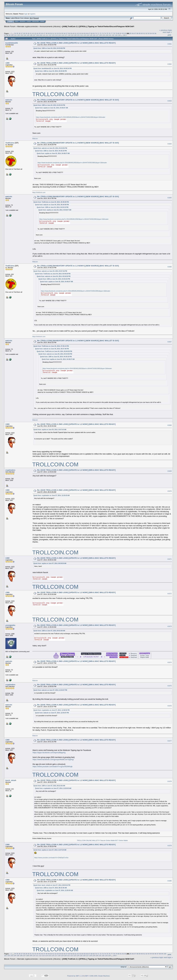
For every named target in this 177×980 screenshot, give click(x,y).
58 (69, 33)
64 (82, 33)
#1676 (170, 706)
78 (114, 33)
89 (140, 33)
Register (36, 21)
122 (82, 35)
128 (100, 35)
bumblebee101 (12, 43)
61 (76, 33)
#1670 (170, 491)
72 (100, 33)
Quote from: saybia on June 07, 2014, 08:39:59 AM (50, 563)
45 (40, 33)
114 (56, 35)
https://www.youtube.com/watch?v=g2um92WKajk (53, 766)
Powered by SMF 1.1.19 (76, 976)
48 (47, 33)
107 (34, 35)
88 (137, 33)
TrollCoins (10, 143)
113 (53, 35)
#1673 (170, 626)
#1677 (170, 741)
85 (131, 33)
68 (91, 33)
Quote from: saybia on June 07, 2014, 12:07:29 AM (50, 850)
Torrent (36, 18)
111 (47, 35)
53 (58, 33)
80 (118, 33)
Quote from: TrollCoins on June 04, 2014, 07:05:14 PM (51, 346)
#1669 (170, 471)
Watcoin (35, 139)
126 (94, 35)
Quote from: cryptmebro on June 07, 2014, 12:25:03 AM (52, 495)
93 (149, 33)
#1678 (170, 781)
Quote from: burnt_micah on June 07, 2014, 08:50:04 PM (52, 885)
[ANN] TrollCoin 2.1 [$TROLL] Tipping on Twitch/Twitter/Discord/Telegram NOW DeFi (98, 26)
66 (87, 33)
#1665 (170, 198)
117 (66, 35)
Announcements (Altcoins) (50, 26)
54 (60, 33)
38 (24, 33)
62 (78, 33)
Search (23, 21)
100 (12, 35)
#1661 (170, 44)
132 (113, 35)
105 (28, 35)
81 (121, 33)
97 (5, 35)
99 (10, 35)
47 (44, 33)
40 (29, 33)
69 (94, 33)
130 (107, 35)
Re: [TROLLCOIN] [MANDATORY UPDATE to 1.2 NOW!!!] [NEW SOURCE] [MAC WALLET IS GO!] (78, 100)
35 (17, 33)
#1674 (170, 662)
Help (17, 21)
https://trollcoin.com (39, 192)
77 (112, 33)
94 (151, 33)
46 (42, 33)
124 (88, 35)
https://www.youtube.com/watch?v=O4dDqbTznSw (51, 858)
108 (37, 35)
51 (53, 33)
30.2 (31, 18)
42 (33, 33)
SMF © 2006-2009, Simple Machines (97, 976)
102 (19, 35)
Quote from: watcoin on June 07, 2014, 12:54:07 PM (50, 690)
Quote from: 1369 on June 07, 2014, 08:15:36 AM (49, 786)
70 (96, 33)
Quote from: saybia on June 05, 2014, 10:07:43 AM (50, 430)
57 (67, 33)
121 (78, 35)
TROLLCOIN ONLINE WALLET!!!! (88, 840)
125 (91, 35)
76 (109, 33)
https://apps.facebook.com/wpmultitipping (49, 753)
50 (51, 33)
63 (80, 33)
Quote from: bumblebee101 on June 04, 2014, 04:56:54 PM (53, 68)
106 (31, 35)
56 (65, 33)
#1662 (170, 64)
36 (20, 33)
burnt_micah (11, 780)
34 (15, 33)
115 (59, 35)
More (42, 21)
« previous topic (166, 30)
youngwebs (10, 625)
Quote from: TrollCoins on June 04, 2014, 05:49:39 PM (51, 202)
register (32, 14)
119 (72, 35)
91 (144, 33)
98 (7, 35)
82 (123, 33)
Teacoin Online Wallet (108, 840)
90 (142, 33)
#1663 (170, 101)
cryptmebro (10, 470)
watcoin (9, 100)
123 (85, 35)
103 (22, 35)
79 (116, 33)
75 (107, 33)
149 (124, 35)
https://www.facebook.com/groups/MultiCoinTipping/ (53, 759)
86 (133, 33)
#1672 (170, 594)
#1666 (170, 267)
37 (22, 33)
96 (155, 33)
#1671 (170, 559)
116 (63, 35)
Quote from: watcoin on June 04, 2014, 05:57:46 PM (50, 271)
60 (73, 33)
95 (153, 33)
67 (89, 33)
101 (15, 35)
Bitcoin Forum (10, 26)
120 (75, 35)
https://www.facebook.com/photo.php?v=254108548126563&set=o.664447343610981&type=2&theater (71, 117)
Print (169, 35)
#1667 (170, 342)
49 (49, 33)
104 (25, 35)
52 (56, 33)
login (26, 14)
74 (105, 33)
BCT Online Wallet (122, 840)
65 (85, 33)
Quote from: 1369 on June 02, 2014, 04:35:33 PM (49, 105)
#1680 (170, 881)
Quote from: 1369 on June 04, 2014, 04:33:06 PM (49, 48)
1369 (7, 63)
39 (26, 33)
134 (119, 35)
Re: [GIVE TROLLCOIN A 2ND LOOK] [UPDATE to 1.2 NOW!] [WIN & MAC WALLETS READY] (76, 43)
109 (41, 35)
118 (69, 35)
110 (44, 35)
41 (31, 33)
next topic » (167, 32)
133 (116, 35)
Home (10, 21)
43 (35, 33)
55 (62, 33)
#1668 (170, 425)
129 (104, 35)
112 (50, 35)
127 (97, 35)
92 (146, 33)
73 (103, 33)
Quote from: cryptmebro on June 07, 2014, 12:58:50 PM (52, 710)
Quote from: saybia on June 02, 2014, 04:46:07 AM (52, 108)
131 (110, 35)
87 (135, 33)
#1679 (170, 846)
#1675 (170, 686)
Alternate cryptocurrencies (27, 26)
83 (125, 33)
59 (71, 33)
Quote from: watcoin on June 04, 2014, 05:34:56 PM (50, 148)
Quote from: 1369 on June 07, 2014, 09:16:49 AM (49, 631)
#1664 (170, 144)
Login (29, 21)
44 (38, 33)
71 (98, 33)
